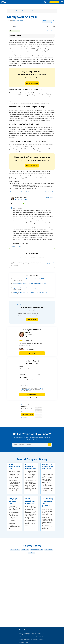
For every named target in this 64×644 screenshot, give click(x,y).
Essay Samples (17, 11)
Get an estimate (32, 395)
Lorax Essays (32, 553)
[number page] (32, 380)
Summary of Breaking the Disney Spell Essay (13, 501)
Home (10, 11)
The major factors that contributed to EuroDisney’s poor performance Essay (48, 503)
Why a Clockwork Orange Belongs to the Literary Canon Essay (28, 288)
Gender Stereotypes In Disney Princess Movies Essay (30, 501)
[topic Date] (27, 374)
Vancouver (41, 258)
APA (20, 258)
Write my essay (32, 320)
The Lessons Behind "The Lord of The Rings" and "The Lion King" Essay (29, 283)
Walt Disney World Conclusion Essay (14, 467)
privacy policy (28, 389)
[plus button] (44, 380)
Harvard (32, 258)
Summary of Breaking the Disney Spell (19, 192)
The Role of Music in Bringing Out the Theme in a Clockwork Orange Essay (31, 292)
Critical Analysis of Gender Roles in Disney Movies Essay (48, 467)
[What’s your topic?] (32, 369)
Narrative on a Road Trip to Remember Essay (31, 467)
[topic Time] (41, 374)
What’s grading (50, 198)
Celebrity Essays (25, 550)
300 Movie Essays (49, 550)
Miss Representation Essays (37, 550)
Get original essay (32, 83)
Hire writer (32, 353)
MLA (26, 258)
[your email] (32, 385)
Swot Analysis (20, 21)
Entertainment (26, 11)
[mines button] (20, 380)
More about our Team (16, 247)
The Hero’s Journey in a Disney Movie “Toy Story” (44, 193)
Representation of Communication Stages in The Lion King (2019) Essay (30, 279)
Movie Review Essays (15, 550)
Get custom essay (32, 166)
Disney (33, 11)
